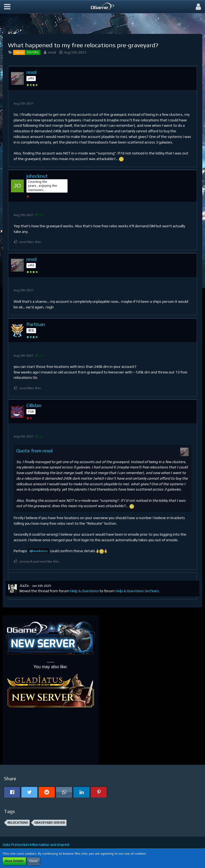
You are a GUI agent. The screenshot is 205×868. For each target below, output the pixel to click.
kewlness (40, 551)
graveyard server (50, 823)
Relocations (18, 823)
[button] (7, 7)
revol (52, 52)
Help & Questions (84, 591)
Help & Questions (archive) (137, 591)
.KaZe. (25, 586)
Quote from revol (34, 451)
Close (33, 861)
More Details (14, 861)
